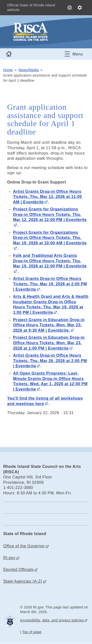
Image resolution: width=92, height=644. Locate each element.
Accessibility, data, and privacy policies (52, 620)
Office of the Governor (24, 546)
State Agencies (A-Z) (23, 581)
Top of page (32, 632)
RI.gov (9, 558)
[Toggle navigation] (74, 54)
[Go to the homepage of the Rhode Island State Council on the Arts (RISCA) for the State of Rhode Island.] (46, 32)
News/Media (29, 70)
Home (8, 70)
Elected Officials (18, 570)
